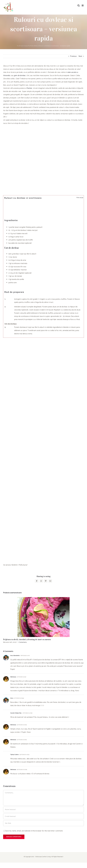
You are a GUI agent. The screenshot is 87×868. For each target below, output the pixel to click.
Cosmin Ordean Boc (16, 713)
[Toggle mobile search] (79, 5)
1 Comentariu (22, 642)
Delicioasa (13, 677)
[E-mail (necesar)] (43, 816)
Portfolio (31, 46)
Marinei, (29, 88)
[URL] (43, 823)
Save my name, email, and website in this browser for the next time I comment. (34, 831)
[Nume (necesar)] (43, 809)
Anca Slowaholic (15, 656)
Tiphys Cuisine (14, 755)
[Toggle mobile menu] (83, 5)
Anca (12, 698)
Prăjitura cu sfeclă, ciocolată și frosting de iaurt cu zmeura (27, 639)
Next (80, 56)
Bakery (36, 46)
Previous (73, 56)
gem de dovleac (20, 75)
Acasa (25, 46)
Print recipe (80, 198)
